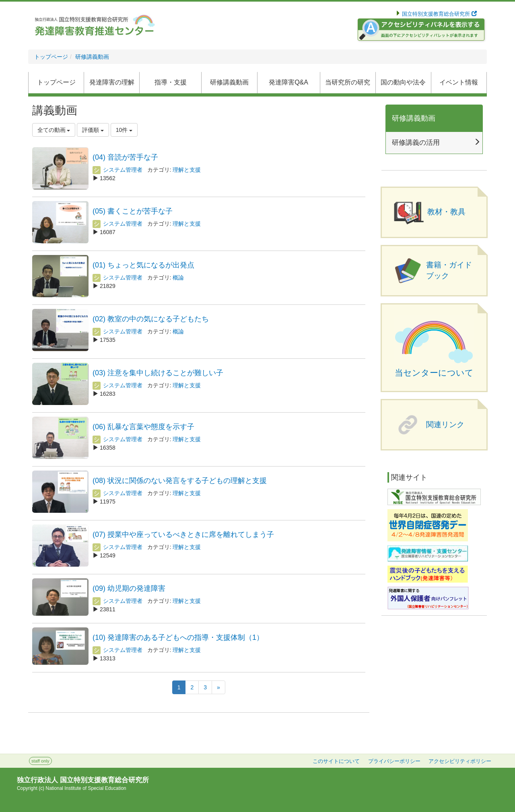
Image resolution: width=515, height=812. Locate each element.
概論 (178, 278)
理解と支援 (187, 170)
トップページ (51, 57)
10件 (124, 130)
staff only (40, 761)
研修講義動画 (92, 57)
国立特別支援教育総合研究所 (439, 14)
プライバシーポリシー (394, 761)
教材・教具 (446, 212)
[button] (229, 83)
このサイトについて (336, 761)
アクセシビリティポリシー (460, 761)
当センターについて (434, 373)
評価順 (93, 130)
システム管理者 (117, 170)
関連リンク (445, 425)
